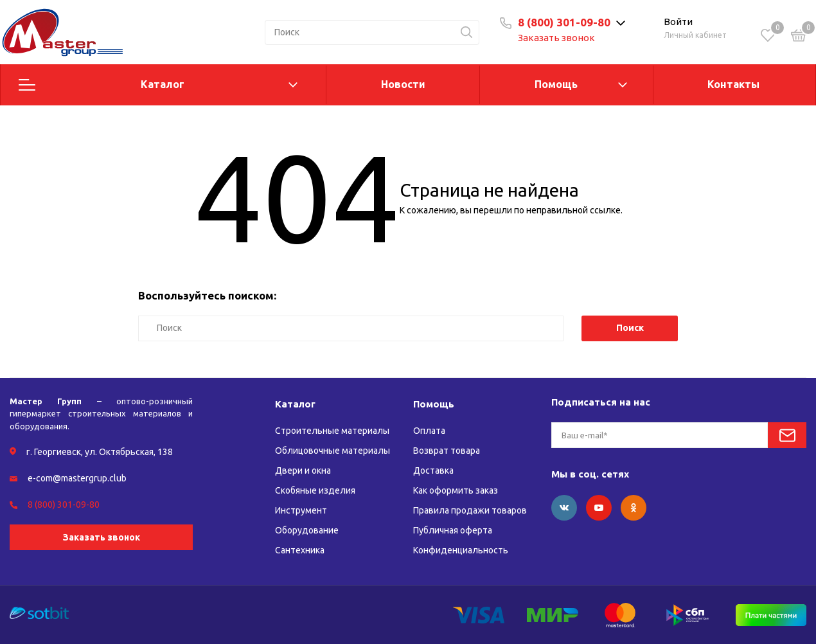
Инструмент (301, 510)
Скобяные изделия (315, 490)
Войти (678, 22)
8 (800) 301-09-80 (564, 22)
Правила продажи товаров (470, 510)
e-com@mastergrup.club (77, 478)
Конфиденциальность (461, 550)
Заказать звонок (556, 38)
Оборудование (307, 530)
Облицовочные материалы (333, 451)
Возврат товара (447, 451)
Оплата (429, 431)
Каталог (163, 84)
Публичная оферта (453, 530)
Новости (403, 84)
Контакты (733, 84)
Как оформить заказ (456, 490)
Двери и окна (303, 470)
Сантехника (300, 550)
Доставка (433, 470)
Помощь (556, 84)
